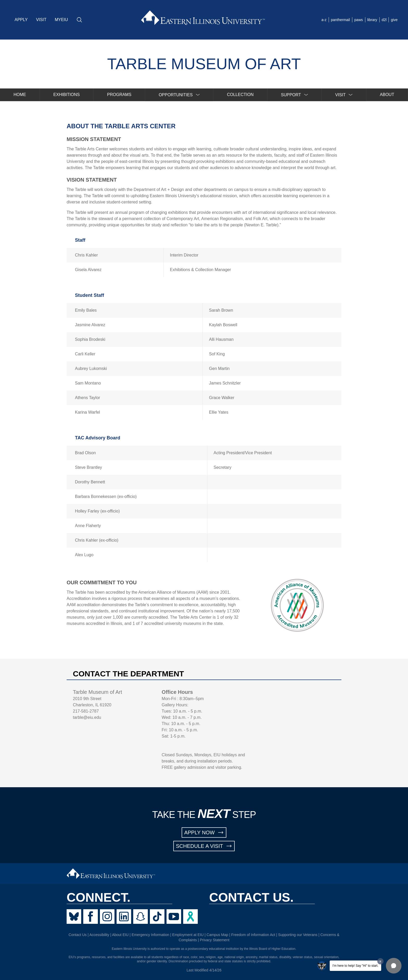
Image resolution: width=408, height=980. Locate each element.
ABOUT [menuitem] (387, 95)
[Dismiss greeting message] (380, 961)
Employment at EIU (188, 935)
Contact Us (78, 935)
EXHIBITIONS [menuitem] (66, 95)
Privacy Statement (215, 940)
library (372, 20)
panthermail (340, 20)
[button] (394, 966)
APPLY (21, 20)
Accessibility (99, 935)
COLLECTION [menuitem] (240, 95)
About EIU (120, 935)
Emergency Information (151, 935)
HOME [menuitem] (20, 95)
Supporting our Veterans (298, 935)
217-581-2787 (86, 711)
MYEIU (61, 20)
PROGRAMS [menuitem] (119, 95)
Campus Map (217, 935)
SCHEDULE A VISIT (204, 846)
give (394, 20)
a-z (324, 20)
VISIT (41, 20)
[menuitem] (179, 95)
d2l (384, 20)
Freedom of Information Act (253, 935)
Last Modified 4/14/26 (204, 970)
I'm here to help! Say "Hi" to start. (355, 966)
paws (359, 20)
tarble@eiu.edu (87, 717)
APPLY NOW (204, 832)
